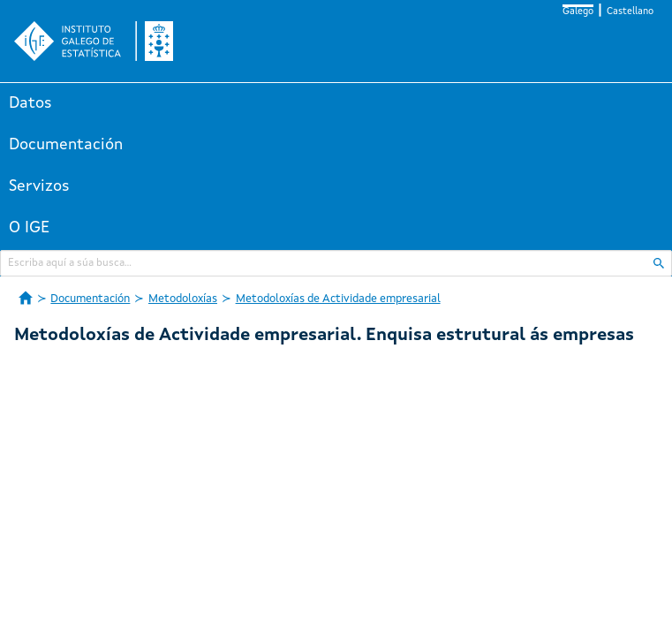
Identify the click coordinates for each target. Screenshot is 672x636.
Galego (578, 12)
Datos (30, 103)
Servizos (39, 186)
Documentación (66, 145)
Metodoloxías (183, 299)
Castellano (630, 12)
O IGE (29, 228)
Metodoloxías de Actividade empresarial (338, 299)
